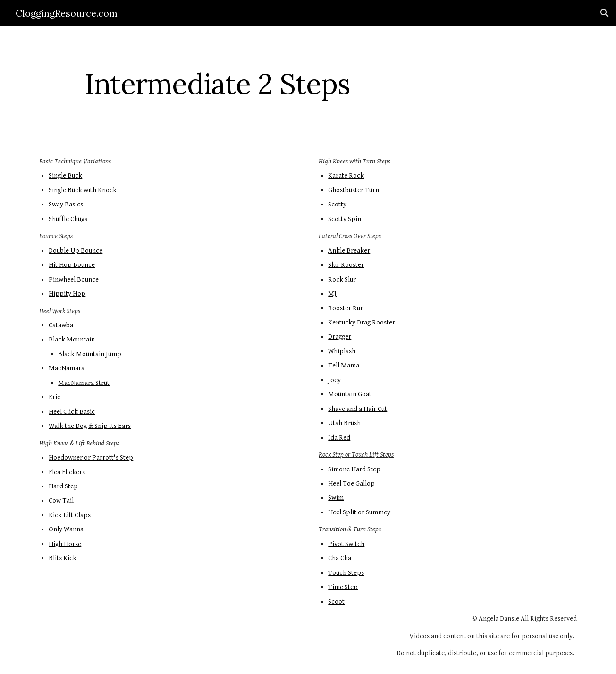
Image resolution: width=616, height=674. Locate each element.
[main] (217, 84)
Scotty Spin (345, 219)
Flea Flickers (67, 472)
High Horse (65, 544)
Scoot (336, 601)
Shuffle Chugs (68, 219)
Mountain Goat (350, 394)
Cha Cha (340, 558)
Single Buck (65, 175)
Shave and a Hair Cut (358, 409)
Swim (336, 498)
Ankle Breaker (349, 251)
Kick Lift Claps (70, 515)
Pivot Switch (346, 544)
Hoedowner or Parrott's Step (91, 457)
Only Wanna (66, 529)
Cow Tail (61, 500)
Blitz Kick (63, 558)
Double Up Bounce (76, 251)
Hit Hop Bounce (72, 265)
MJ (332, 294)
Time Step (343, 587)
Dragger (340, 337)
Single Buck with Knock (83, 190)
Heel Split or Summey (359, 512)
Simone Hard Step (354, 469)
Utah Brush (344, 423)
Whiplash (342, 351)
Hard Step (63, 486)
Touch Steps (346, 573)
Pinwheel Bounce (74, 279)
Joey (334, 380)
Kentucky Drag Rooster (362, 322)
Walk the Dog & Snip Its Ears (90, 426)
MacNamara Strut (84, 383)
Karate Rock (346, 175)
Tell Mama (344, 365)
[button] (605, 13)
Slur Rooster (346, 265)
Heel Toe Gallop (351, 483)
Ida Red (339, 438)
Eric (55, 397)
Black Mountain (72, 339)
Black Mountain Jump (90, 354)
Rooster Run (346, 308)
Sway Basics (66, 204)
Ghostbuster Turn (354, 190)
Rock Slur (342, 279)
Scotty (337, 204)
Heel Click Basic (72, 412)
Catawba (61, 325)
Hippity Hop (67, 294)
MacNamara (67, 368)
